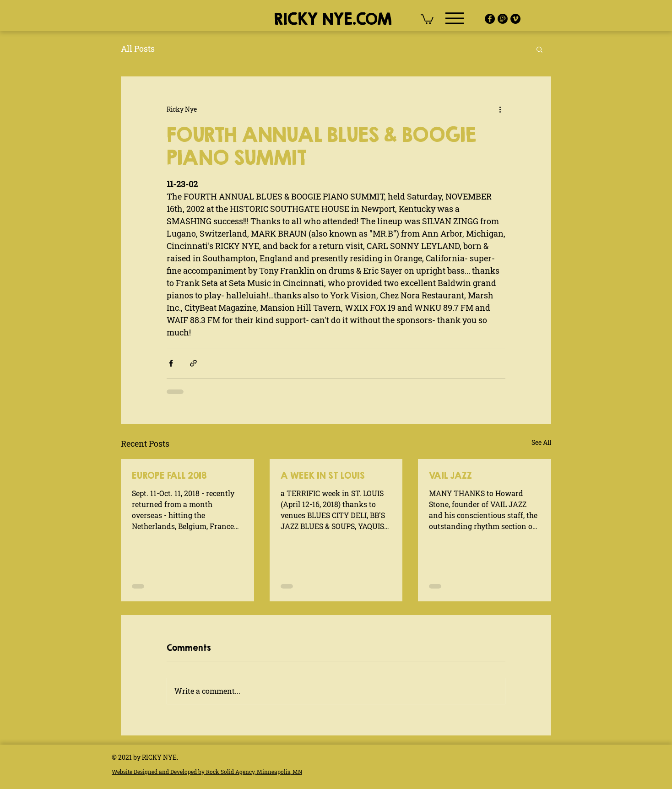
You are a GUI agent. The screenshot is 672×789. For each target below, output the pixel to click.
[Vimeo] (515, 19)
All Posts (138, 49)
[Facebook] (490, 19)
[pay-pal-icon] (503, 19)
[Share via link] (193, 363)
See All (541, 442)
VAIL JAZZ (450, 475)
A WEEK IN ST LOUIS (323, 475)
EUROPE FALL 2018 (169, 475)
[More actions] (500, 109)
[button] (427, 19)
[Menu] (454, 18)
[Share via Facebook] (171, 363)
